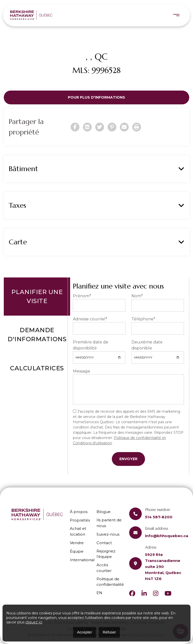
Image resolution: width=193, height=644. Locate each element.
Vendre (77, 543)
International (82, 560)
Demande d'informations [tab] (37, 335)
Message (82, 371)
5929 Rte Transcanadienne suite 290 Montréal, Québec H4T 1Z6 (163, 567)
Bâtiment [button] (96, 169)
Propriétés (80, 520)
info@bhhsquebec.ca (167, 536)
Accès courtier (104, 568)
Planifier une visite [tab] (37, 296)
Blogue (104, 512)
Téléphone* (143, 319)
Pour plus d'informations (96, 97)
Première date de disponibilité (91, 345)
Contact (104, 543)
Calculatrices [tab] (37, 368)
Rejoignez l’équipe (106, 554)
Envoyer (128, 459)
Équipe (77, 551)
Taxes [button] (96, 205)
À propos (79, 512)
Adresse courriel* (90, 319)
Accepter (85, 632)
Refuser (109, 632)
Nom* (137, 296)
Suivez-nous (108, 534)
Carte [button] (96, 242)
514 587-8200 (159, 517)
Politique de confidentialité (110, 582)
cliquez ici (34, 622)
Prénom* (82, 296)
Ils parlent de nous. (109, 523)
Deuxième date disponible (147, 345)
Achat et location (78, 531)
